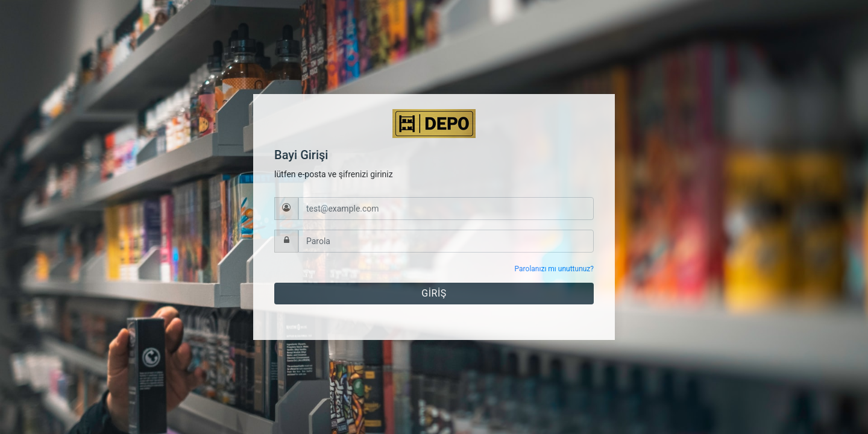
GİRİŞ (434, 293)
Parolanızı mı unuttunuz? (554, 269)
